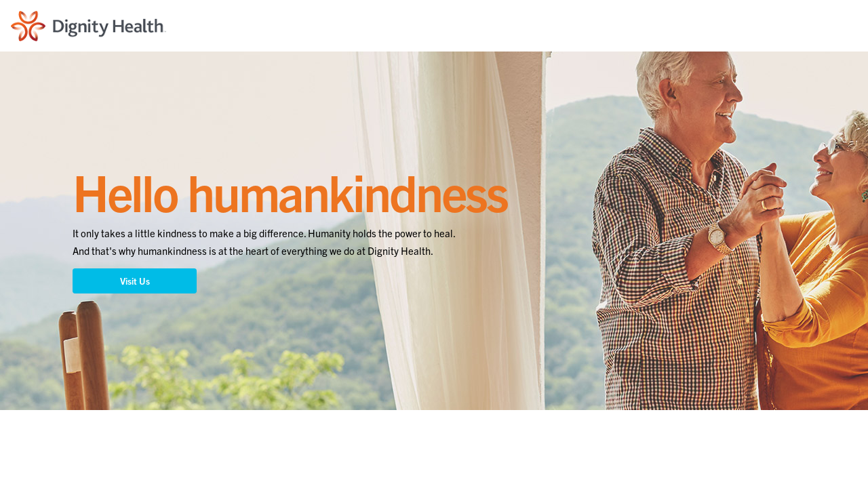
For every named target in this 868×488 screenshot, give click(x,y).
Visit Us (135, 281)
